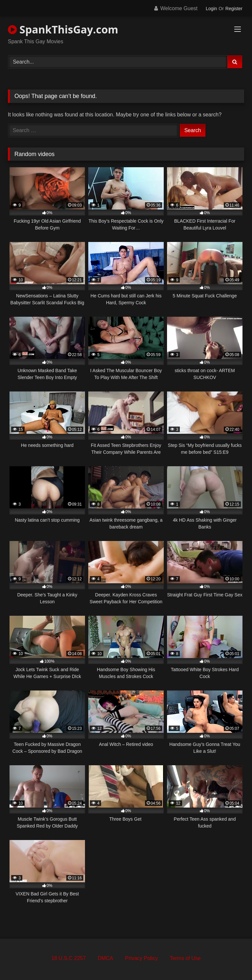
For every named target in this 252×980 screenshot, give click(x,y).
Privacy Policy (141, 958)
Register (234, 9)
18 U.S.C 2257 (68, 958)
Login (211, 9)
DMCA (105, 958)
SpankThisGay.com (63, 29)
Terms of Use (185, 958)
